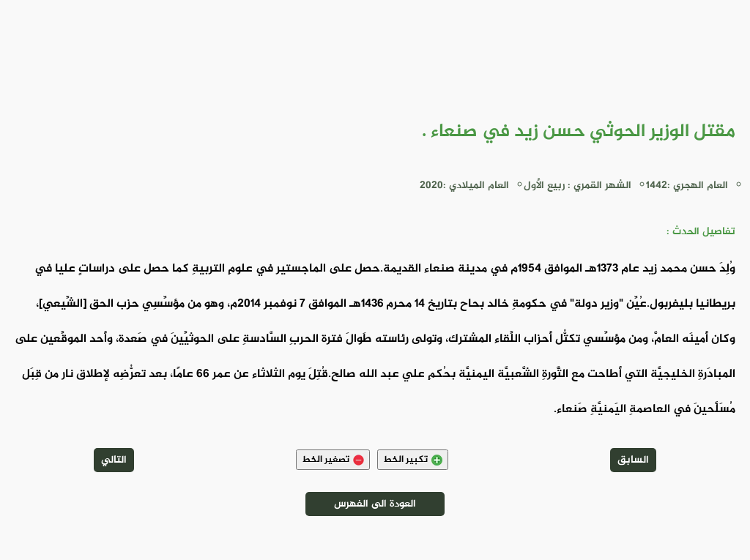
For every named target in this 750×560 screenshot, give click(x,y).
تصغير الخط (333, 460)
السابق (633, 460)
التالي (114, 460)
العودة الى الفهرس (375, 504)
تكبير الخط (413, 460)
